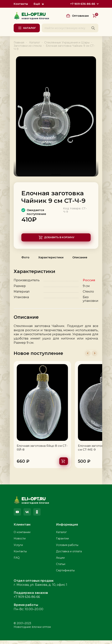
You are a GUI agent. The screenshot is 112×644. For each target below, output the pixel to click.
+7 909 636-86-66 (83, 4)
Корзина (97, 15)
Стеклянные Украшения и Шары (67, 42)
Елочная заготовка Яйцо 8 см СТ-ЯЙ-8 (42, 451)
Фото (25, 261)
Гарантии (62, 542)
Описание (80, 261)
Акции (60, 561)
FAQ (17, 561)
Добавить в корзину (60, 240)
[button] (88, 357)
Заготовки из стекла (28, 46)
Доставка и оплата (69, 555)
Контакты (21, 4)
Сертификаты (65, 574)
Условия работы (67, 549)
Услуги (18, 549)
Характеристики (51, 261)
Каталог (35, 42)
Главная (19, 42)
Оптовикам (80, 16)
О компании (22, 536)
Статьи (61, 568)
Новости (20, 542)
